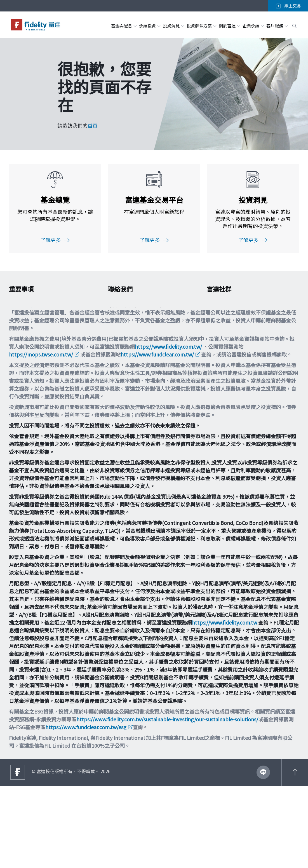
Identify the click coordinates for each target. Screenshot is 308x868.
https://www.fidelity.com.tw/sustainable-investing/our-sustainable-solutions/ (167, 801)
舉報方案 (19, 346)
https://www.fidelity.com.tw (224, 705)
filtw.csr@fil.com (132, 364)
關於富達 (229, 26)
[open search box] (295, 25)
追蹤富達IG (228, 336)
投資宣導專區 (24, 358)
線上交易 (288, 6)
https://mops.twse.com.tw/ (41, 437)
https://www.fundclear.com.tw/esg (86, 809)
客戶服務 (277, 26)
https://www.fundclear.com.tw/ (157, 437)
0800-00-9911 (127, 344)
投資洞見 (173, 26)
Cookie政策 (22, 324)
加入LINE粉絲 (231, 313)
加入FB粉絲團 (232, 325)
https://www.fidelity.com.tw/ (168, 429)
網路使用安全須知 (29, 313)
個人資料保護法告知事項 (37, 335)
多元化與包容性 (27, 380)
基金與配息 (124, 26)
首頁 (93, 125)
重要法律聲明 (24, 369)
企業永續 (253, 26)
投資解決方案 (201, 26)
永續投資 (150, 26)
